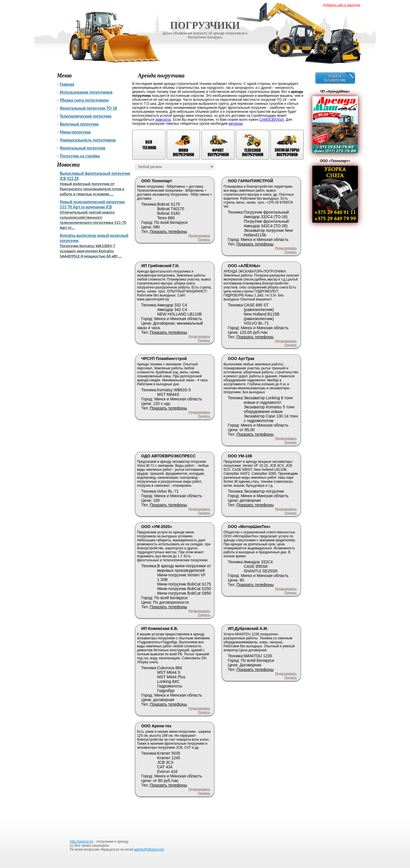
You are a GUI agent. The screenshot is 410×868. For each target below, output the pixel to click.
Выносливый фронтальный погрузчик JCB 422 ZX (96, 184)
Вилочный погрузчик (79, 124)
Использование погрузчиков (86, 92)
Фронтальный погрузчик (83, 148)
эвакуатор (163, 120)
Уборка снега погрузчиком (84, 100)
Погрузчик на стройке (80, 156)
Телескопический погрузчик (86, 116)
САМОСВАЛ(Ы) (271, 120)
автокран (236, 124)
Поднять (204, 239)
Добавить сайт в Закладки (341, 5)
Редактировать (199, 236)
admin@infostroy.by (149, 849)
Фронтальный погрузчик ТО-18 (88, 108)
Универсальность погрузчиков (88, 140)
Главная (67, 84)
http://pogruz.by (82, 842)
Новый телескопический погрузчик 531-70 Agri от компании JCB (96, 215)
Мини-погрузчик (75, 132)
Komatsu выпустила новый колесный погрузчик (96, 246)
